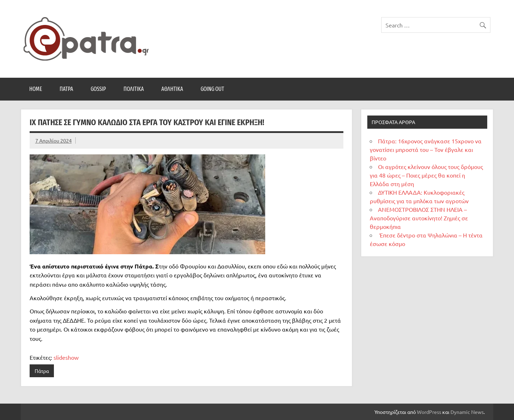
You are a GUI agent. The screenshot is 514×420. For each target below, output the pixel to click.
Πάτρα (66, 89)
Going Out (212, 89)
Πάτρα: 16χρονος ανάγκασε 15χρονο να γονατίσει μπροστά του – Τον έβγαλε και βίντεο (426, 149)
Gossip (98, 89)
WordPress (429, 412)
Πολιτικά (134, 89)
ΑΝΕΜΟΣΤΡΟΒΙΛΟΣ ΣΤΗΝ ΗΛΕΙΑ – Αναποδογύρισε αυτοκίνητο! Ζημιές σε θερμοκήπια (419, 218)
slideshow (66, 357)
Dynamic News (467, 412)
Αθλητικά (172, 89)
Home (36, 89)
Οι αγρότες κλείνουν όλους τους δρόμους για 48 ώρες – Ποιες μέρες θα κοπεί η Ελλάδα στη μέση (426, 175)
